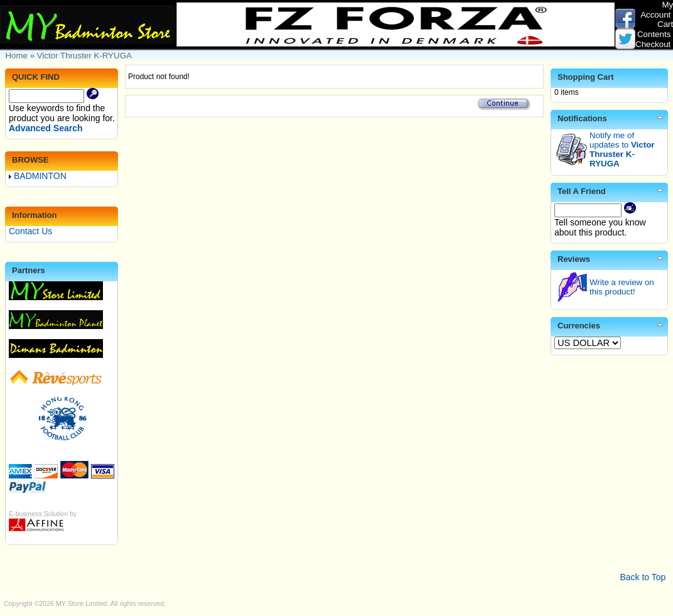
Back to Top (643, 577)
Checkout (653, 44)
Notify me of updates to (622, 149)
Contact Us (30, 231)
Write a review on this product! (622, 287)
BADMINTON (38, 176)
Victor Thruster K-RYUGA (84, 56)
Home (16, 56)
